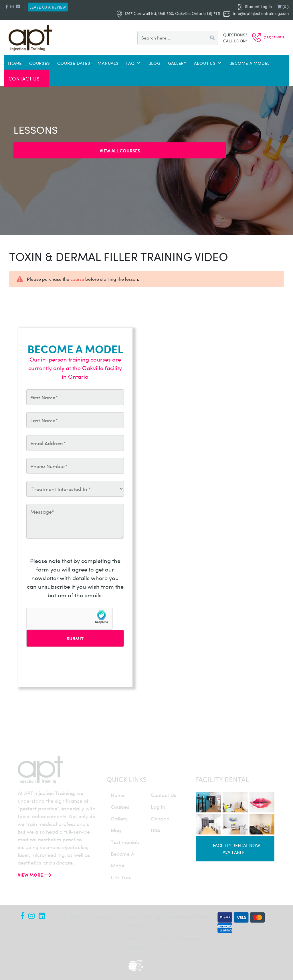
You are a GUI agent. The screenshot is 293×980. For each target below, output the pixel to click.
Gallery (177, 63)
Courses (39, 63)
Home (15, 63)
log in (158, 807)
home (118, 795)
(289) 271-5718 (268, 37)
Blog (155, 63)
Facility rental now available (236, 849)
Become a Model (250, 63)
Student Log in (254, 6)
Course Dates (74, 63)
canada (160, 818)
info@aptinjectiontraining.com (261, 13)
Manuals (108, 63)
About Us (208, 63)
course (77, 279)
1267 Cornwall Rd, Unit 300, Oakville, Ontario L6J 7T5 (168, 13)
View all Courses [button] (120, 150)
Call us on (234, 41)
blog (116, 830)
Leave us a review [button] (48, 7)
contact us (164, 795)
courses (120, 807)
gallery (119, 818)
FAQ (134, 63)
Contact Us (24, 78)
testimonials (125, 842)
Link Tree (121, 877)
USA (156, 830)
